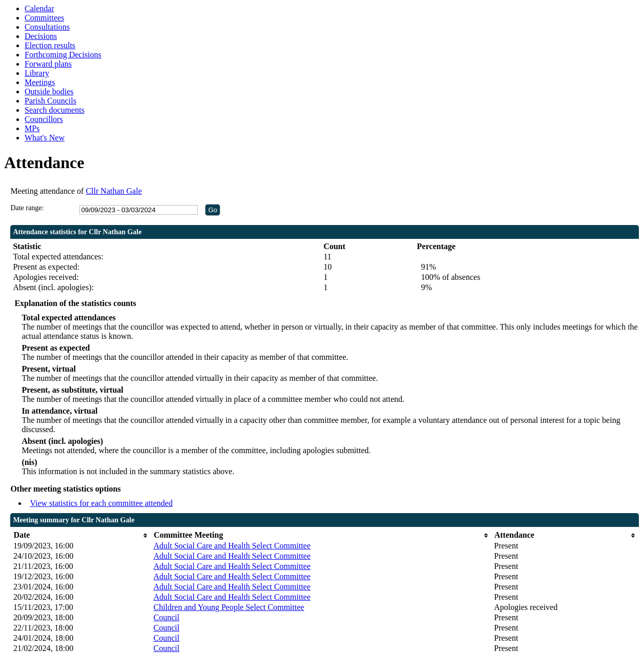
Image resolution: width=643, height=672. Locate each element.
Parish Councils (50, 101)
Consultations (47, 27)
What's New (45, 138)
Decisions (41, 36)
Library (37, 73)
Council (166, 617)
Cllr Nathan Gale (113, 191)
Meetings (40, 82)
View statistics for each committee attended (101, 503)
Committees (44, 18)
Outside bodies (49, 91)
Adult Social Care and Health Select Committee (232, 546)
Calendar (39, 8)
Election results (50, 45)
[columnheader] (81, 535)
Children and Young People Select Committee (229, 607)
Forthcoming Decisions (63, 55)
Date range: (27, 208)
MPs (32, 128)
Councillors (44, 119)
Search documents (55, 110)
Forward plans (48, 64)
